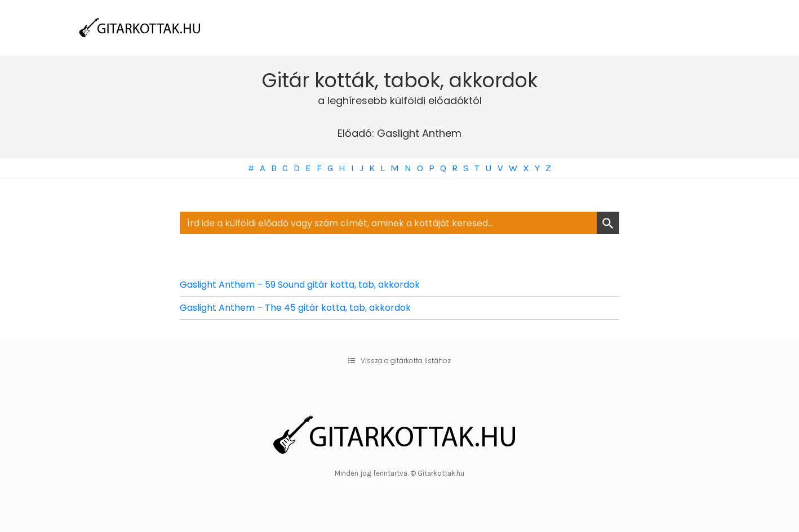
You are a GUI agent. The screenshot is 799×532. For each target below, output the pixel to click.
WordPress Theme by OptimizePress (400, 486)
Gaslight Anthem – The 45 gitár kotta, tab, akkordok (295, 308)
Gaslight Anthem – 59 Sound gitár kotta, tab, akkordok (300, 285)
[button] (399, 361)
